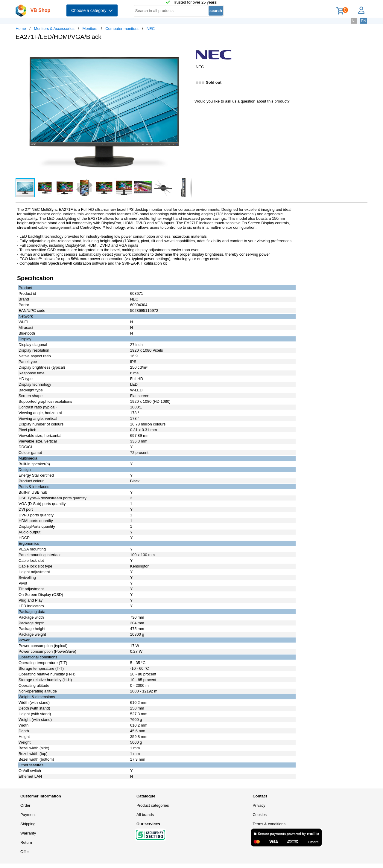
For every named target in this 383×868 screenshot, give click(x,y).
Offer (25, 852)
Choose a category (92, 10)
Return (26, 842)
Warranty (28, 833)
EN (364, 21)
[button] (186, 51)
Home (21, 29)
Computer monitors (122, 29)
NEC (151, 29)
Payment (28, 815)
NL (354, 21)
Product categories (153, 805)
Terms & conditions (269, 824)
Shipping (28, 824)
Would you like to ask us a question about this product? (242, 101)
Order (25, 805)
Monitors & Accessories (54, 29)
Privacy (259, 805)
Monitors (90, 29)
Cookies (260, 815)
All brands (145, 815)
